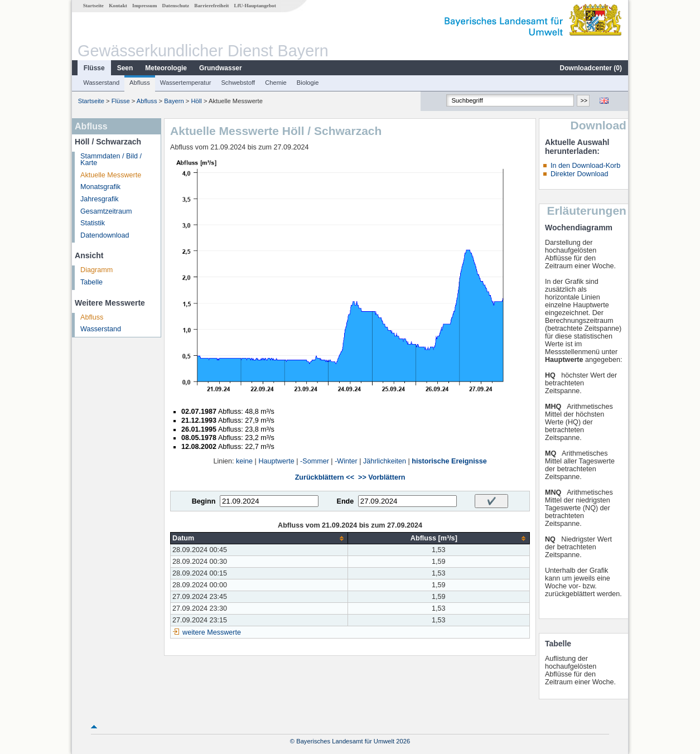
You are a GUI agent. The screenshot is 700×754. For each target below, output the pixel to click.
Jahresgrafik (100, 199)
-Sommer (315, 461)
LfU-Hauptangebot (255, 6)
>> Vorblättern (382, 477)
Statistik (93, 223)
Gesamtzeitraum (106, 211)
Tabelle (91, 282)
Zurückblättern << (325, 477)
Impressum (144, 6)
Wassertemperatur (186, 83)
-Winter (346, 461)
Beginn (204, 501)
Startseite (93, 6)
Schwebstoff (238, 83)
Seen (125, 68)
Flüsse (94, 68)
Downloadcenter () (591, 68)
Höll (197, 101)
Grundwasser (221, 68)
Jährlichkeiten (385, 461)
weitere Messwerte (212, 632)
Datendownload (105, 235)
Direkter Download (580, 174)
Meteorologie (166, 68)
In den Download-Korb (585, 166)
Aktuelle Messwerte (111, 175)
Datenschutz (176, 6)
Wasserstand (101, 83)
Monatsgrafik (100, 187)
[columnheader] (259, 538)
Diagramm (96, 270)
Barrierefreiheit (211, 6)
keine (244, 461)
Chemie (276, 83)
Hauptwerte (276, 461)
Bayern (174, 101)
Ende (345, 501)
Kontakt (118, 6)
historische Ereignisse (449, 461)
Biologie (308, 83)
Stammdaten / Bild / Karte (111, 160)
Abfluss (140, 83)
